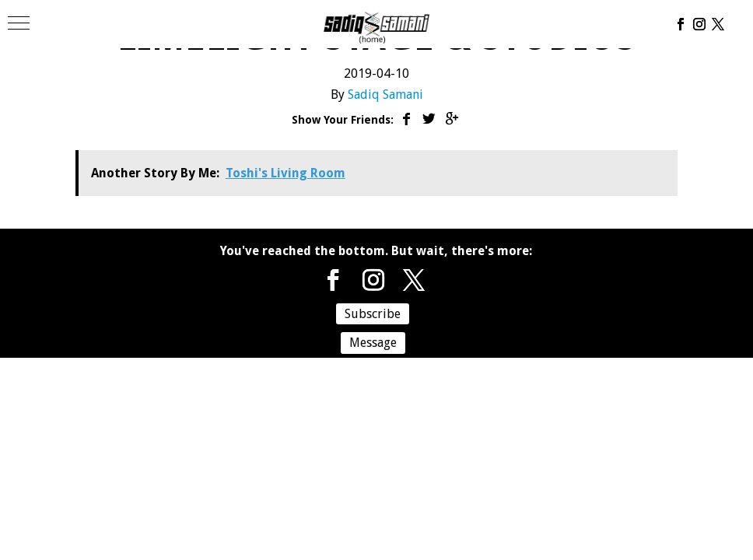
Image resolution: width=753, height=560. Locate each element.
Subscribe (373, 314)
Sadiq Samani (385, 94)
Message (373, 343)
